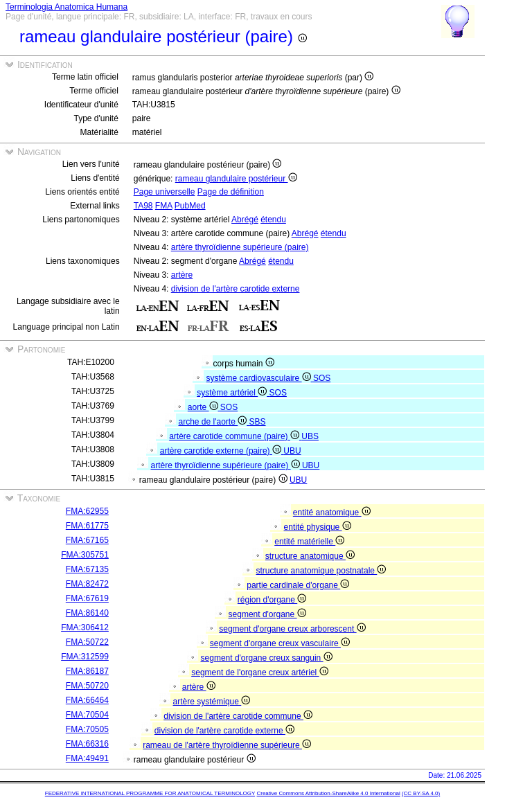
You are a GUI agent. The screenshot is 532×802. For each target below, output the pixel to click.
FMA (164, 206)
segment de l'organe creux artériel (259, 672)
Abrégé (245, 220)
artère (182, 275)
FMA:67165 (87, 540)
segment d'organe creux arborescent (292, 629)
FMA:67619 (87, 598)
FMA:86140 (87, 613)
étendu (273, 220)
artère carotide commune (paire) (235, 436)
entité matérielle (309, 542)
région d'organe (272, 600)
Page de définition (231, 192)
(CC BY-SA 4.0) (421, 793)
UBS (310, 436)
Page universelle (165, 192)
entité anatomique (332, 513)
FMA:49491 (87, 758)
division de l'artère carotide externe (236, 289)
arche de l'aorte (214, 422)
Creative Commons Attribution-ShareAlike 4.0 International (328, 793)
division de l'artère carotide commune (238, 716)
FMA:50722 (87, 642)
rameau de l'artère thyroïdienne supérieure (227, 745)
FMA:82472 (87, 584)
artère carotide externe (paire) (222, 451)
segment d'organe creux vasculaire (280, 643)
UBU (292, 451)
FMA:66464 (87, 700)
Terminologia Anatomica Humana (66, 7)
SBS (258, 422)
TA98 (143, 206)
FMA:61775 (87, 526)
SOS (322, 378)
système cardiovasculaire (260, 378)
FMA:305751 (85, 555)
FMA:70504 (87, 715)
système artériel (233, 393)
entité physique (318, 527)
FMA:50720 (87, 686)
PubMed (190, 206)
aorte (204, 407)
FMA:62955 (87, 511)
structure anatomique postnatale (321, 571)
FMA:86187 (87, 671)
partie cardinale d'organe (298, 585)
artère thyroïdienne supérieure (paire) (240, 247)
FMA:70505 (87, 729)
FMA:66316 (87, 744)
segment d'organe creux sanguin (267, 658)
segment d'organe (267, 614)
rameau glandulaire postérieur (236, 179)
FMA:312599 (85, 657)
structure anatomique (310, 556)
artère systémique (212, 702)
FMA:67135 (87, 569)
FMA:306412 (85, 627)
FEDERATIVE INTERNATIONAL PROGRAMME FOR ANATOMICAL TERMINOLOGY (150, 793)
